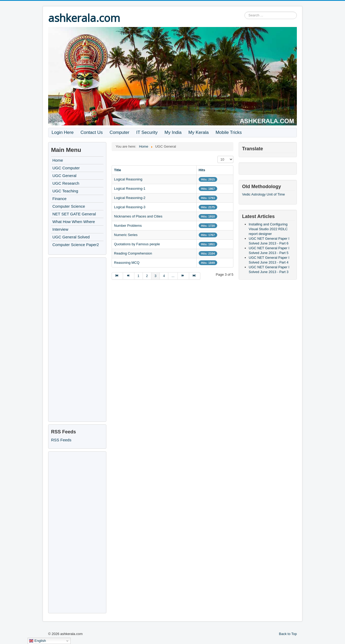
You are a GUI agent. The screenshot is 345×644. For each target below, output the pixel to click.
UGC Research (66, 183)
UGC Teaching (65, 191)
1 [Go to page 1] (139, 276)
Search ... (245, 12)
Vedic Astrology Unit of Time (264, 194)
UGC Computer (66, 168)
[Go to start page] (117, 276)
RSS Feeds (61, 440)
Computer (119, 132)
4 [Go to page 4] (164, 276)
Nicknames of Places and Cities (138, 216)
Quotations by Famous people (137, 244)
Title (118, 170)
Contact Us (92, 132)
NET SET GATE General (74, 214)
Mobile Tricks (229, 132)
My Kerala (199, 132)
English (37, 641)
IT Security (147, 132)
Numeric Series (126, 235)
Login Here (63, 132)
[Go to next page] (183, 276)
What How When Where (74, 222)
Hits (202, 170)
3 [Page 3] (155, 276)
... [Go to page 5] (173, 276)
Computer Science (69, 206)
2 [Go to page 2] (147, 276)
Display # (218, 156)
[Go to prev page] (129, 276)
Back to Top (288, 634)
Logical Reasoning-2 (130, 198)
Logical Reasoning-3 (130, 207)
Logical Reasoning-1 (130, 189)
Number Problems (128, 226)
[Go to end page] (195, 276)
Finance (59, 199)
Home (58, 160)
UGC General (64, 176)
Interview (60, 229)
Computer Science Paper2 (76, 245)
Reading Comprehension (133, 253)
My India (173, 132)
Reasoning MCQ (127, 263)
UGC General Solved (71, 237)
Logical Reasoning (128, 179)
